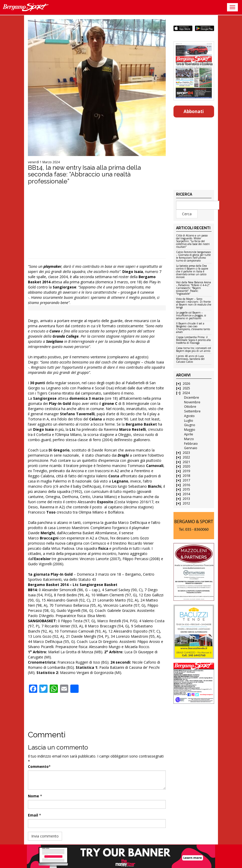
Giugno (190, 425)
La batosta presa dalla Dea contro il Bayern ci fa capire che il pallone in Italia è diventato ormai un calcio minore (192, 272)
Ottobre (190, 407)
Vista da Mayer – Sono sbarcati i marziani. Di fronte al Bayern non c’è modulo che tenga (194, 303)
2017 (186, 480)
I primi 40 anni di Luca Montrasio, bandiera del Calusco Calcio (190, 359)
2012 (186, 503)
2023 (186, 453)
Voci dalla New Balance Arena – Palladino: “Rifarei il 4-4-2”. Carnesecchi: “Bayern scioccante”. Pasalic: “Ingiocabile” (194, 288)
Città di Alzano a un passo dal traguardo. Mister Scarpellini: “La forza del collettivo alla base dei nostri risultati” (193, 241)
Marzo (189, 439)
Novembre (192, 402)
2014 (186, 494)
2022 (186, 457)
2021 (186, 462)
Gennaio (191, 448)
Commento (38, 766)
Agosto (189, 416)
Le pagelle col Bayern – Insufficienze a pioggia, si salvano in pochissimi (191, 316)
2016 (186, 485)
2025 (186, 388)
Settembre (192, 411)
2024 (186, 393)
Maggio (190, 430)
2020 (186, 466)
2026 (186, 384)
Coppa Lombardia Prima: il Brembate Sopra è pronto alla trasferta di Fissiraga (193, 340)
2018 (186, 476)
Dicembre (192, 398)
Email (33, 815)
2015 (186, 489)
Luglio (189, 421)
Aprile (189, 434)
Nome (33, 796)
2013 (186, 499)
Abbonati (194, 111)
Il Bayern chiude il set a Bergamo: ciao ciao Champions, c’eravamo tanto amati (193, 328)
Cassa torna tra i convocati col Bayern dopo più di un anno (194, 350)
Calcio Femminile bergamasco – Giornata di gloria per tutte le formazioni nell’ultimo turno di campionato (193, 257)
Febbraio (191, 444)
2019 (186, 471)
